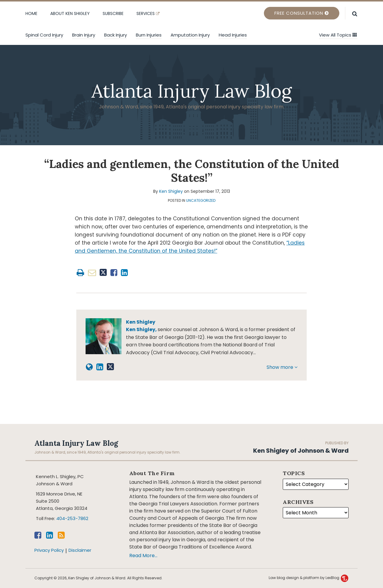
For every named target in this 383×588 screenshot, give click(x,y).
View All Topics (338, 35)
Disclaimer (80, 550)
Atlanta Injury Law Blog (191, 91)
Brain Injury (84, 35)
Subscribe (113, 13)
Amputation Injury (190, 35)
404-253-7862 (72, 518)
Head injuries (233, 35)
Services (148, 13)
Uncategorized (201, 200)
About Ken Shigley (70, 13)
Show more (282, 367)
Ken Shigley (171, 191)
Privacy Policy (49, 550)
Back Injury (115, 35)
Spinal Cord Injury (44, 35)
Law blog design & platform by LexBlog (308, 578)
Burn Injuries (149, 35)
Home (31, 13)
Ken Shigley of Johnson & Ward (301, 451)
